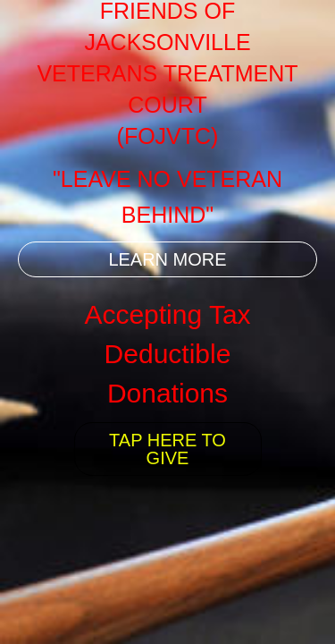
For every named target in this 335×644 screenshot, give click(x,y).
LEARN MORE (167, 259)
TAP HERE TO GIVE (167, 449)
